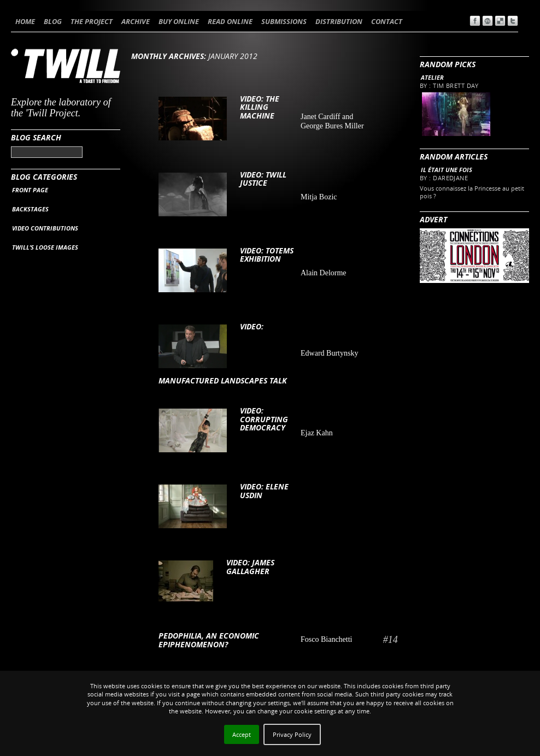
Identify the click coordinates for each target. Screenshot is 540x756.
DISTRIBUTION (339, 21)
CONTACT (387, 21)
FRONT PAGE (30, 190)
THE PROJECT (92, 21)
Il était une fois (447, 170)
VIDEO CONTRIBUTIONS (45, 228)
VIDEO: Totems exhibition (267, 255)
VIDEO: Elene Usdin (264, 491)
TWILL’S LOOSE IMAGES (45, 247)
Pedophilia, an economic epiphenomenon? (209, 640)
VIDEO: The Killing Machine (260, 107)
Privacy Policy (292, 734)
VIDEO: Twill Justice (263, 179)
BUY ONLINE (179, 21)
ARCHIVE (136, 21)
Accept (242, 734)
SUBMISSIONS (284, 21)
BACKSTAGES (30, 209)
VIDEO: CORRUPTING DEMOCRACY (264, 419)
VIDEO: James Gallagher (250, 566)
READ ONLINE (230, 21)
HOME (25, 21)
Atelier (432, 77)
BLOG (53, 21)
